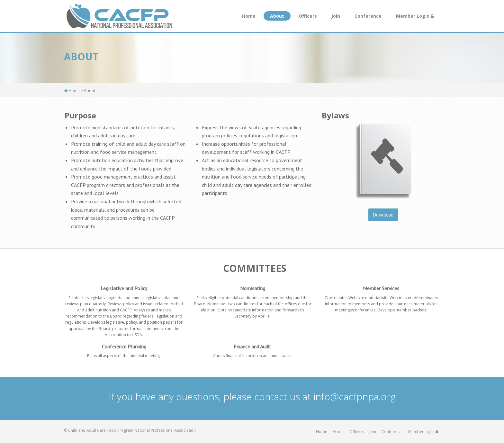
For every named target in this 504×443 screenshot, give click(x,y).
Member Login (415, 16)
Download (383, 215)
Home (249, 16)
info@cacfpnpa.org (355, 397)
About (277, 16)
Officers (308, 16)
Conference (368, 16)
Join (336, 16)
